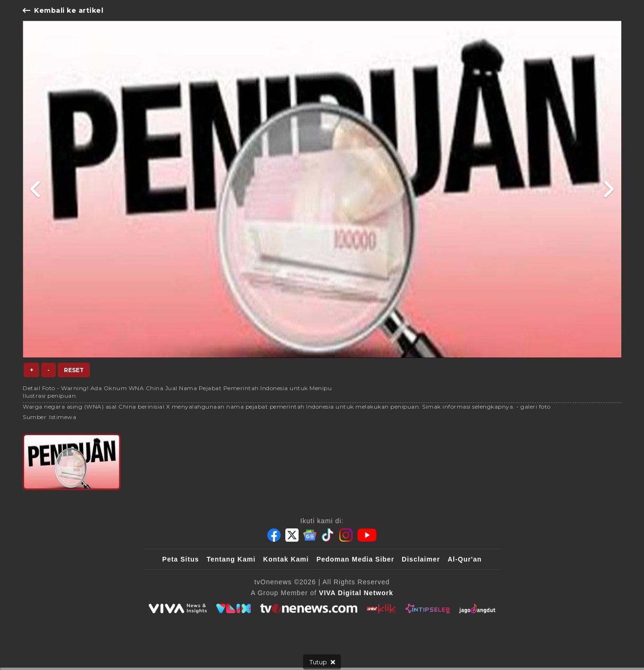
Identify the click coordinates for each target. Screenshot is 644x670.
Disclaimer (421, 559)
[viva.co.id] (177, 608)
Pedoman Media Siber (355, 559)
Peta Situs (181, 559)
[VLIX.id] (234, 608)
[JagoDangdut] (477, 608)
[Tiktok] (328, 535)
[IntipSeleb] (428, 608)
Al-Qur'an (465, 559)
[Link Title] (36, 189)
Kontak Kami (286, 559)
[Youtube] (367, 535)
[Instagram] (346, 535)
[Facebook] (274, 535)
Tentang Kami (231, 559)
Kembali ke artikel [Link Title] (63, 10)
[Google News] (310, 535)
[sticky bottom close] (322, 662)
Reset (74, 370)
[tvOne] (309, 608)
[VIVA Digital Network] (356, 593)
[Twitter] (292, 535)
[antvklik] (381, 608)
